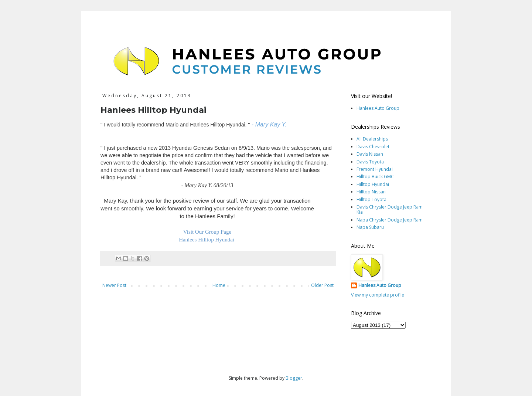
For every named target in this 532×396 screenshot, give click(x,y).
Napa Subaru (370, 227)
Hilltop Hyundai (373, 184)
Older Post (322, 285)
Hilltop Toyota (371, 199)
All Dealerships (372, 139)
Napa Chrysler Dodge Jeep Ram (390, 220)
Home (219, 285)
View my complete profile (378, 295)
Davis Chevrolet (373, 147)
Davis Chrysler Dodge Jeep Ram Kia (390, 209)
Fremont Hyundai (375, 169)
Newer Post (114, 285)
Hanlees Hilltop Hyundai (207, 240)
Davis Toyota (370, 162)
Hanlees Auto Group (378, 108)
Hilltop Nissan (371, 192)
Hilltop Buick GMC (375, 177)
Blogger (294, 378)
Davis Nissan (370, 154)
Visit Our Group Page (207, 232)
